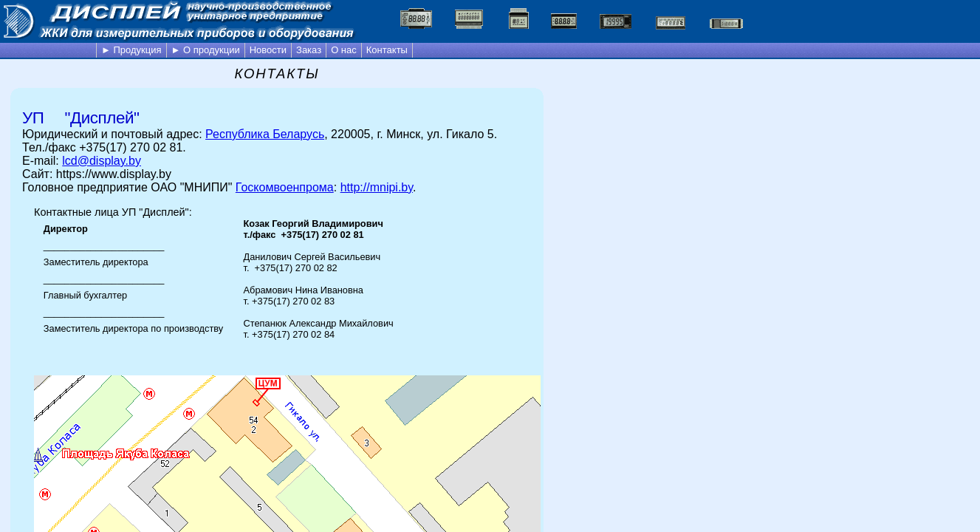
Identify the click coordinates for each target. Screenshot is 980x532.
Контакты (387, 50)
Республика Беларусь (265, 134)
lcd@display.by (102, 161)
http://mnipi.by (377, 187)
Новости (268, 50)
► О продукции (206, 50)
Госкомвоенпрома (285, 187)
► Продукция (131, 50)
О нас (344, 50)
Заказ (309, 50)
